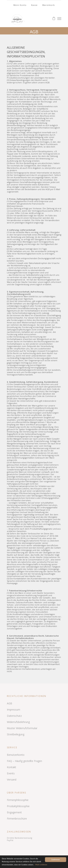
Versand (12, 780)
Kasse (34, 5)
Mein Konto (20, 5)
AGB (10, 703)
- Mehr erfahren (41, 865)
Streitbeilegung (16, 734)
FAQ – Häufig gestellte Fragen (24, 761)
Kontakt (12, 767)
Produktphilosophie (18, 806)
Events (11, 773)
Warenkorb (49, 5)
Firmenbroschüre (17, 819)
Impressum (14, 710)
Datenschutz (14, 716)
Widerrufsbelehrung (18, 722)
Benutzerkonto (16, 755)
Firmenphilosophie (18, 800)
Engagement (14, 812)
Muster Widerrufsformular (22, 728)
